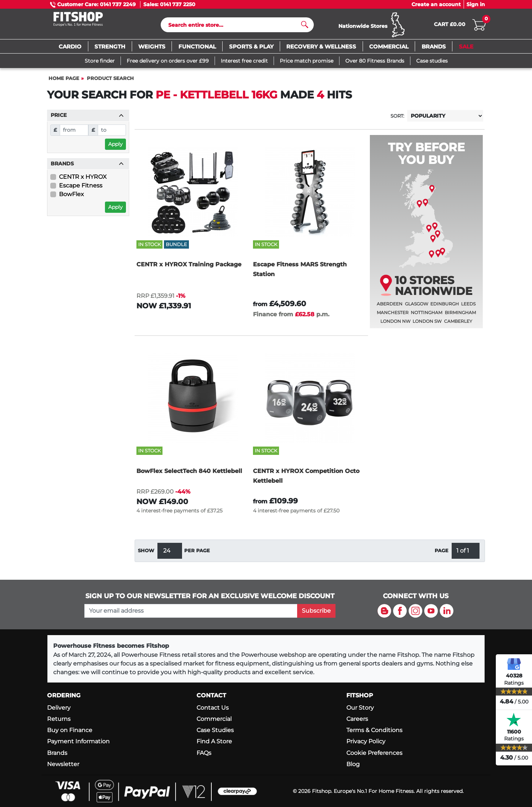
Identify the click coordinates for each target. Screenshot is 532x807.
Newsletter (63, 764)
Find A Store (214, 741)
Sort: (397, 119)
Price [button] (87, 118)
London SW (427, 324)
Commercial (214, 719)
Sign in (476, 4)
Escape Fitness (81, 189)
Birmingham (460, 316)
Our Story (360, 708)
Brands (57, 753)
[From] (74, 133)
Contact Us (213, 708)
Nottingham (427, 316)
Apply (115, 147)
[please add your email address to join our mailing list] (191, 611)
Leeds (468, 307)
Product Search (110, 82)
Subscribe (316, 611)
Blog (353, 764)
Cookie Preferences (374, 753)
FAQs (204, 753)
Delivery (59, 708)
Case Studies (215, 730)
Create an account (436, 4)
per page (197, 554)
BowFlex (71, 197)
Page (442, 554)
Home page (64, 82)
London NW (395, 324)
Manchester (393, 316)
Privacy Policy (366, 741)
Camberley (458, 324)
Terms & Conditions (374, 730)
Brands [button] (87, 167)
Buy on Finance (70, 730)
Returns (59, 719)
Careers (357, 719)
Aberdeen (390, 307)
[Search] (234, 26)
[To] (112, 133)
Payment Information (78, 741)
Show (146, 554)
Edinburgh (445, 307)
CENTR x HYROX (83, 180)
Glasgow (417, 307)
